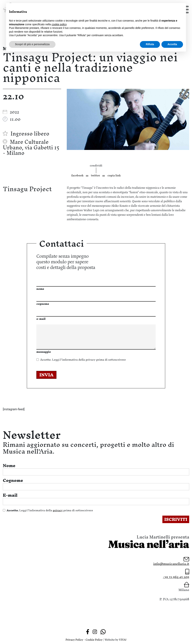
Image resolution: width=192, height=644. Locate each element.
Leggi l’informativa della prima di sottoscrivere (83, 360)
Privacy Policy (74, 640)
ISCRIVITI (176, 519)
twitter (95, 175)
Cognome (13, 480)
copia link (114, 175)
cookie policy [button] (59, 24)
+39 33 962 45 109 (176, 577)
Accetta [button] (172, 44)
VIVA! (123, 640)
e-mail (41, 319)
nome (40, 289)
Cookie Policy (94, 640)
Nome (9, 466)
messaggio (44, 352)
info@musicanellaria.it (171, 564)
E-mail (10, 495)
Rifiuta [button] (150, 44)
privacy (90, 360)
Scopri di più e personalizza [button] (32, 44)
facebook (77, 175)
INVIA (46, 375)
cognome (43, 304)
